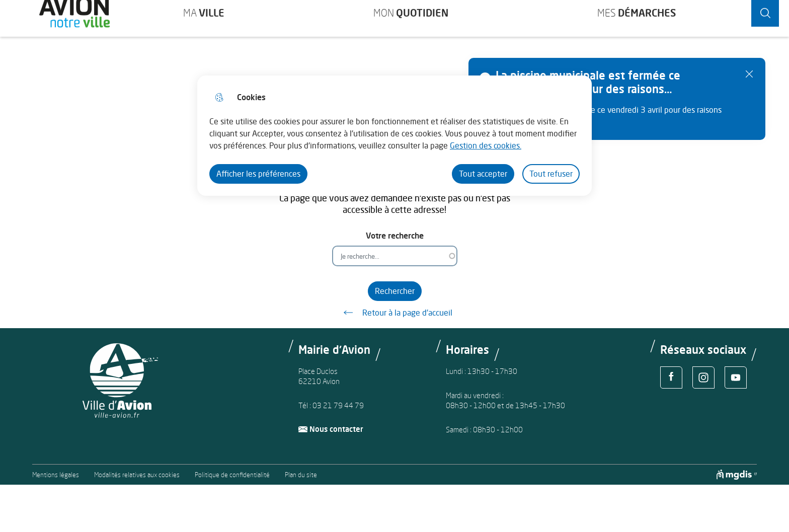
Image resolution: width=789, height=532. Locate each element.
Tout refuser (551, 174)
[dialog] (395, 136)
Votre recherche (395, 236)
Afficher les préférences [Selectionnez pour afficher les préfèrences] (258, 174)
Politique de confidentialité (232, 475)
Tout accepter (483, 174)
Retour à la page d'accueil (395, 313)
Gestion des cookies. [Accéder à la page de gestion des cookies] (486, 145)
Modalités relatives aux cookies (137, 475)
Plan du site (301, 475)
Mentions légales (56, 475)
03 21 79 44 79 (338, 405)
